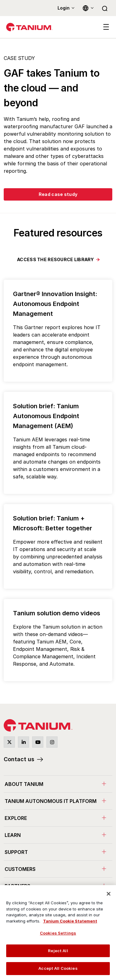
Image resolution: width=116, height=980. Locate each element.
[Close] (109, 894)
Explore (16, 818)
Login (64, 8)
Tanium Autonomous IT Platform (51, 801)
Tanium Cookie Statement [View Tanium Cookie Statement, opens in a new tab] (70, 921)
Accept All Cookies (58, 968)
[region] (58, 933)
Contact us (19, 759)
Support (16, 852)
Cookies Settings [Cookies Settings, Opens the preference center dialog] (58, 933)
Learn (13, 835)
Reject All (58, 951)
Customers (20, 869)
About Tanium (24, 784)
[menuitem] (58, 784)
